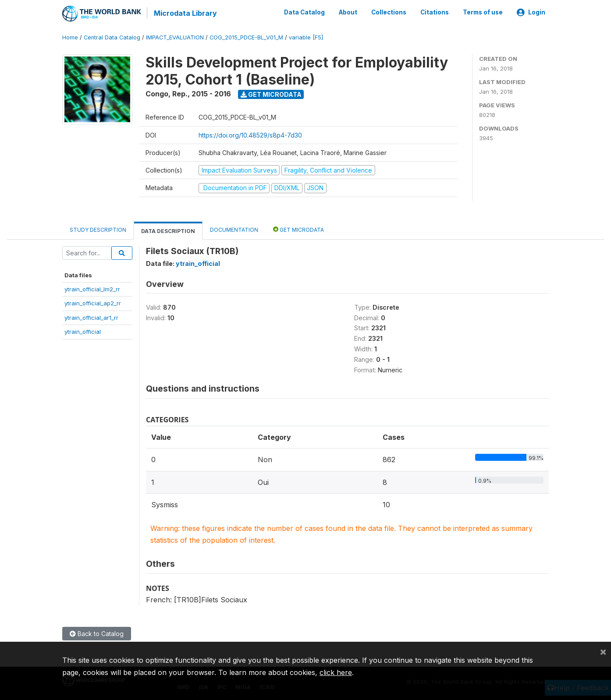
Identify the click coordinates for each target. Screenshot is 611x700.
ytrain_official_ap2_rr (93, 303)
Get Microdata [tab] (298, 228)
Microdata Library (185, 13)
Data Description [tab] (168, 230)
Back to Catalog (97, 633)
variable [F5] (306, 37)
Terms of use (483, 12)
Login (531, 12)
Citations (435, 12)
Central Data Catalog (112, 37)
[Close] (603, 651)
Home (70, 37)
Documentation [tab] (234, 229)
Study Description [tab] (98, 229)
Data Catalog (304, 12)
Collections (389, 12)
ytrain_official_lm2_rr (92, 289)
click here (336, 672)
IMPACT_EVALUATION (175, 37)
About (348, 12)
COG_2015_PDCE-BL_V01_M (246, 37)
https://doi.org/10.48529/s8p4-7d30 (250, 134)
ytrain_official (83, 331)
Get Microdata (271, 94)
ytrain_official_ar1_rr (91, 317)
